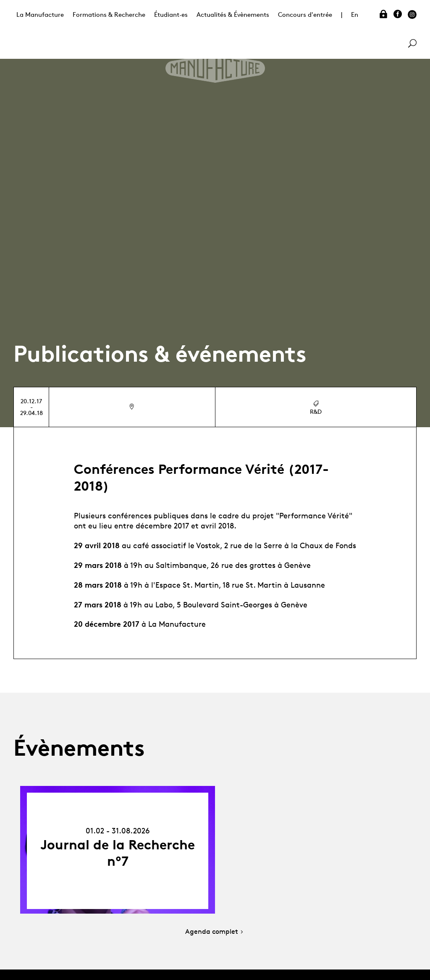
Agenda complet (215, 932)
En (355, 14)
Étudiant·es (171, 14)
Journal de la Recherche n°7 (118, 853)
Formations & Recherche (109, 14)
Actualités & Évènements (233, 14)
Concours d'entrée (305, 14)
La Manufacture (40, 14)
